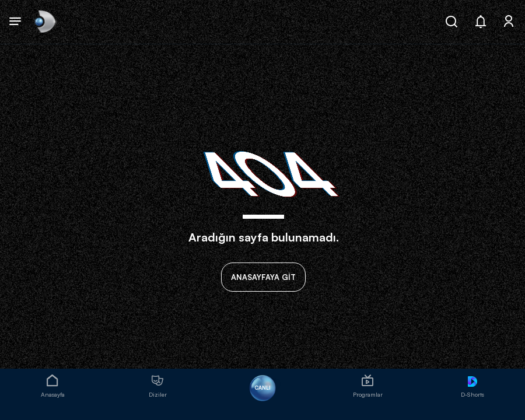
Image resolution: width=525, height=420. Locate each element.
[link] (44, 22)
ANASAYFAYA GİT (263, 277)
